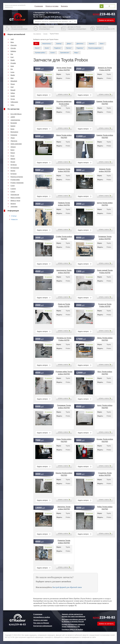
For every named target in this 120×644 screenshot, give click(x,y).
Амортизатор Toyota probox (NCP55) (64, 271)
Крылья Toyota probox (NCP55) (64, 474)
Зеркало (12, 147)
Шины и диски (14, 200)
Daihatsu (12, 51)
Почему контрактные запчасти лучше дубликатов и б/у (73, 626)
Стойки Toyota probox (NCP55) (64, 237)
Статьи (14, 216)
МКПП (11, 159)
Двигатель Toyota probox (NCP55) (64, 507)
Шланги (12, 204)
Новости (14, 219)
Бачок (11, 129)
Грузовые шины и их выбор (72, 629)
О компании (39, 6)
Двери (11, 138)
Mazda (11, 75)
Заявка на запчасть (106, 20)
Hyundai (12, 63)
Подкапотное (13, 168)
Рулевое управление (16, 183)
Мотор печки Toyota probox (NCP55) (64, 68)
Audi (11, 39)
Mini (11, 78)
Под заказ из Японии (41, 623)
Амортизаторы (14, 120)
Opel (11, 87)
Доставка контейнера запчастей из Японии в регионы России (74, 621)
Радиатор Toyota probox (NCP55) (64, 170)
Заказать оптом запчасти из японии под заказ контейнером (73, 615)
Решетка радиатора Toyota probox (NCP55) (64, 102)
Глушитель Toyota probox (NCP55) (105, 474)
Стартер (12, 189)
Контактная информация (43, 626)
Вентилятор (13, 132)
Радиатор (12, 174)
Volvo (11, 105)
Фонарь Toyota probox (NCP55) (105, 440)
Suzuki (11, 96)
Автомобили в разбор (42, 617)
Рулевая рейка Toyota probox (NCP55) (64, 372)
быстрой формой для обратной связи (67, 587)
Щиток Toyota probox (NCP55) (105, 203)
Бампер (11, 126)
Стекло (11, 191)
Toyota (11, 99)
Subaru (11, 93)
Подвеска (12, 165)
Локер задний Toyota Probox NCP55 (105, 271)
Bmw (11, 42)
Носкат (11, 162)
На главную (37, 34)
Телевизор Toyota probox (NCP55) (105, 237)
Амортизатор (47, 44)
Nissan (11, 84)
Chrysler (12, 48)
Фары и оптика (14, 198)
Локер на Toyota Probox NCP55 (64, 305)
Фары (77, 53)
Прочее (11, 171)
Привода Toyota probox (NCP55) (64, 203)
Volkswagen (13, 102)
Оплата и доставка (52, 6)
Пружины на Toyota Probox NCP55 (64, 339)
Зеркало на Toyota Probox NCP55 (105, 68)
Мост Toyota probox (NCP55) (105, 372)
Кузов (11, 156)
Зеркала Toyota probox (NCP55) (105, 170)
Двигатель (12, 141)
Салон (11, 186)
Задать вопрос (44, 95)
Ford (11, 57)
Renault (11, 90)
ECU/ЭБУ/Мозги (15, 114)
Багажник (12, 123)
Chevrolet (12, 45)
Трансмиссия (13, 195)
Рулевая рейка (14, 180)
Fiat (10, 54)
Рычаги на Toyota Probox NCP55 (105, 305)
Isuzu (11, 66)
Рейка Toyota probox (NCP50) (105, 507)
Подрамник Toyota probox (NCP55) (64, 406)
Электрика (12, 206)
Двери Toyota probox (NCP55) (64, 136)
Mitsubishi (12, 81)
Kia (10, 69)
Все (36, 43)
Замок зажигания (15, 144)
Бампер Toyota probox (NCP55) (105, 102)
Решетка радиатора (15, 177)
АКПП (11, 117)
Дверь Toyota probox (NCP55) (105, 339)
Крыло (11, 153)
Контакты (64, 6)
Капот (11, 150)
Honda (11, 60)
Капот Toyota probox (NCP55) (105, 406)
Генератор (12, 135)
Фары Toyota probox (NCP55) (64, 440)
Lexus (11, 72)
